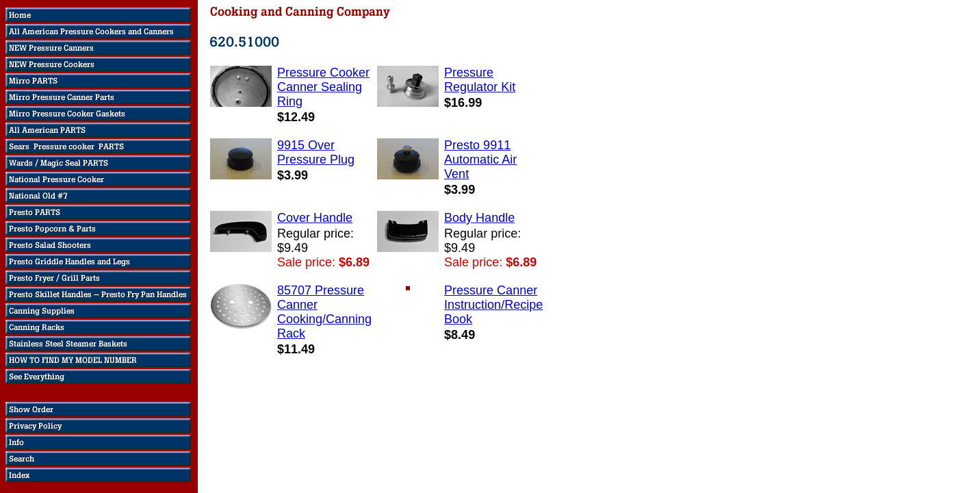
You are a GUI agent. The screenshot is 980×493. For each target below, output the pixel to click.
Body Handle (479, 218)
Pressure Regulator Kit (480, 80)
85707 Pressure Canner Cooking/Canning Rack (324, 312)
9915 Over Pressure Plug (316, 152)
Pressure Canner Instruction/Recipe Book (493, 305)
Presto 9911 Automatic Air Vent (480, 160)
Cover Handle (315, 218)
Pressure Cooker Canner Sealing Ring (323, 87)
